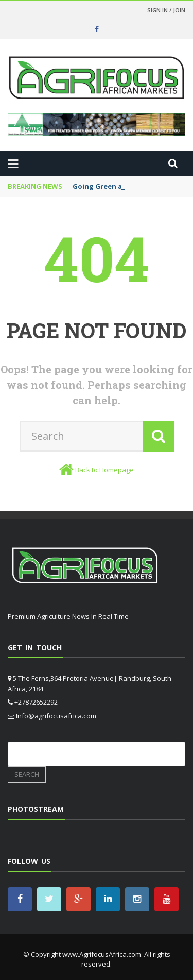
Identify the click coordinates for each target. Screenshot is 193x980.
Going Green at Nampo (112, 186)
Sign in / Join (166, 10)
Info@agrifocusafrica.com (56, 716)
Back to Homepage (104, 470)
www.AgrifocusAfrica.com (102, 954)
